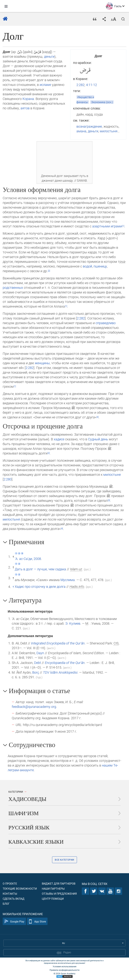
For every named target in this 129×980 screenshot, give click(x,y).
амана (81, 131)
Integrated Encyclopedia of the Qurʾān (58, 643)
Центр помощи (53, 899)
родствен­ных (13, 287)
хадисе (59, 439)
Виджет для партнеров (59, 883)
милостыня (109, 131)
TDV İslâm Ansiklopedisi (60, 672)
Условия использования (65, 966)
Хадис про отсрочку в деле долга (40, 586)
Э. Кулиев (73, 623)
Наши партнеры (53, 889)
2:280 (8, 479)
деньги (93, 131)
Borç (36, 672)
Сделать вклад (14, 899)
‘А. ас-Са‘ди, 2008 (28, 559)
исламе (45, 85)
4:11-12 (91, 85)
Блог (6, 904)
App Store (37, 921)
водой (87, 266)
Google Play (14, 921)
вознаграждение (89, 126)
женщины (42, 363)
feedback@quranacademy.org (34, 706)
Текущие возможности (20, 889)
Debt (37, 663)
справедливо (106, 323)
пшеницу (100, 266)
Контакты (10, 894)
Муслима (68, 580)
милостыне (112, 474)
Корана (28, 99)
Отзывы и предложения (59, 894)
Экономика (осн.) (102, 102)
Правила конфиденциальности (64, 970)
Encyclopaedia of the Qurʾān (65, 663)
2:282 (80, 85)
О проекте (10, 883)
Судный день (98, 439)
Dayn (40, 653)
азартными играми (107, 226)
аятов (25, 108)
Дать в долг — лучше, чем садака (40, 569)
